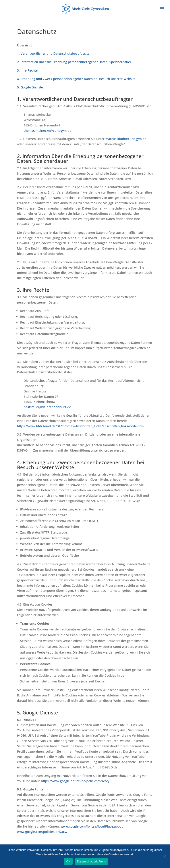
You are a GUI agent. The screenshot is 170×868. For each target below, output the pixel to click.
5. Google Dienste (30, 87)
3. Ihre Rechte (27, 70)
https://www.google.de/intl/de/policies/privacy (75, 781)
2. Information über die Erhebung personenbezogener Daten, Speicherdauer (74, 62)
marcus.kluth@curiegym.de (126, 139)
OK (68, 861)
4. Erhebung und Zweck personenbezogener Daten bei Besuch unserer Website (76, 79)
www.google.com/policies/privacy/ (42, 832)
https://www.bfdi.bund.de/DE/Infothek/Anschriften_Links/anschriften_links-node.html (81, 426)
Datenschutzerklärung (92, 861)
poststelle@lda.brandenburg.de (47, 407)
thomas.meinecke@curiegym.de (47, 131)
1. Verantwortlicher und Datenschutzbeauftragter (54, 53)
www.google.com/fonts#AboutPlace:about (92, 826)
